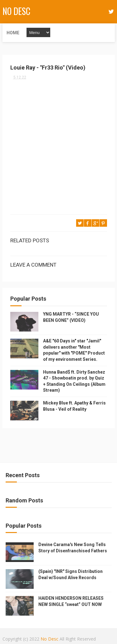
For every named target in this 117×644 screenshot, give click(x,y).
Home (13, 33)
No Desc (16, 11)
